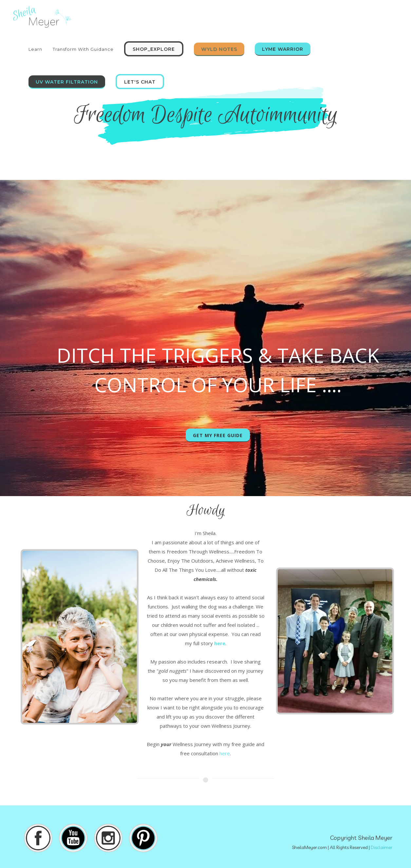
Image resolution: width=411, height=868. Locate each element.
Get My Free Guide (218, 435)
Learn (35, 49)
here (225, 753)
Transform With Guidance (83, 49)
